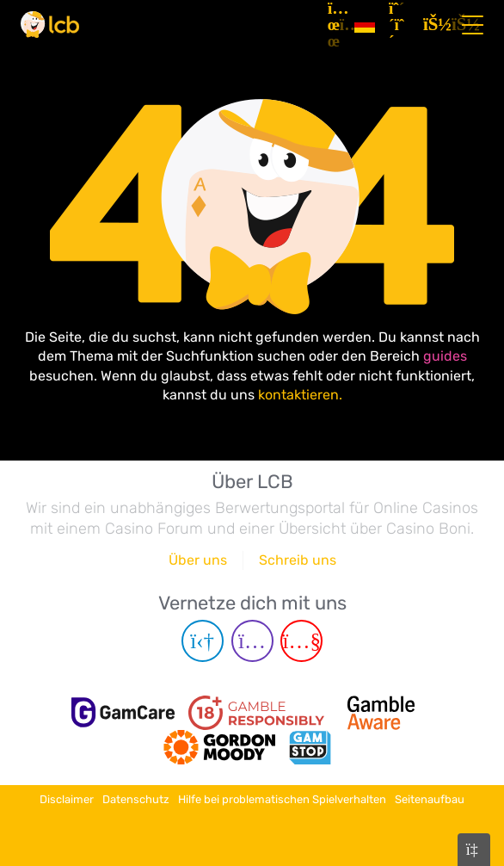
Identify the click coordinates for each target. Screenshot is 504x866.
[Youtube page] (301, 641)
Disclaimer (67, 799)
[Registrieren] (399, 25)
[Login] (433, 25)
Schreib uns (298, 560)
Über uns (198, 560)
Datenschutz (136, 799)
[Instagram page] (252, 641)
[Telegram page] (203, 641)
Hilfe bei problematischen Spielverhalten (282, 799)
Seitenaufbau (430, 799)
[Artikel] (334, 25)
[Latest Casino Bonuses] (50, 25)
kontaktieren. (300, 395)
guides (445, 356)
